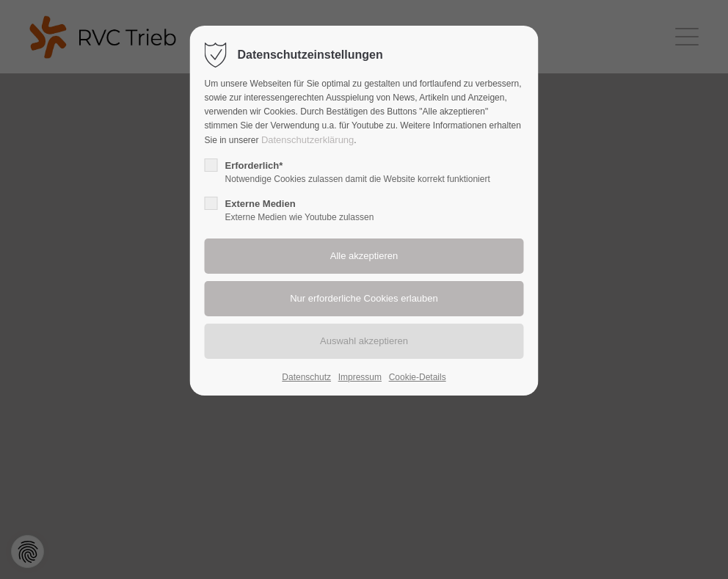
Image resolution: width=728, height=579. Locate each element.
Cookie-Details (418, 377)
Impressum (360, 377)
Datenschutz (306, 377)
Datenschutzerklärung (307, 140)
